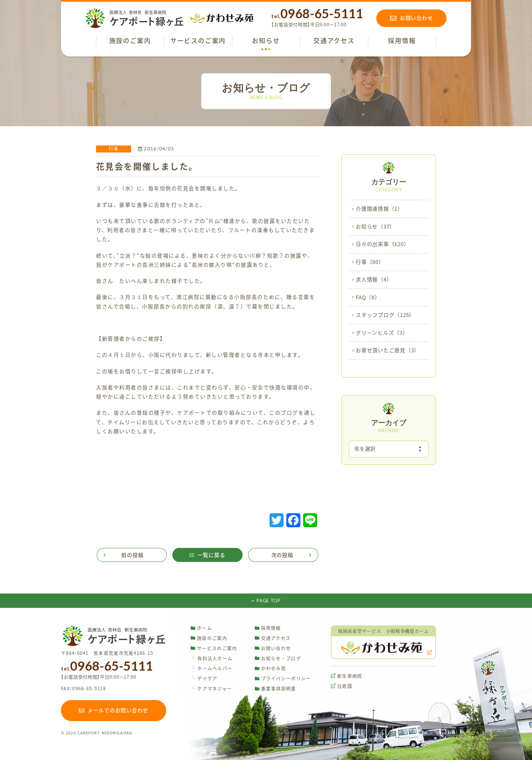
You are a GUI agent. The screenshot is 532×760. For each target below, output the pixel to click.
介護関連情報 (379, 209)
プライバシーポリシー (283, 678)
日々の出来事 (382, 244)
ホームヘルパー (212, 668)
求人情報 (374, 280)
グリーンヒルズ (382, 333)
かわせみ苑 (271, 668)
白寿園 (342, 686)
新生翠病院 (347, 676)
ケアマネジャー (211, 689)
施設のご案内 (209, 638)
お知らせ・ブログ (278, 658)
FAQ (368, 298)
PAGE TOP (266, 600)
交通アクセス (273, 638)
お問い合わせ (273, 648)
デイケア (204, 678)
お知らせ (375, 227)
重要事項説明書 (275, 689)
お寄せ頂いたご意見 (388, 351)
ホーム (201, 628)
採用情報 (268, 628)
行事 (370, 262)
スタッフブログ (385, 315)
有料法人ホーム (212, 659)
